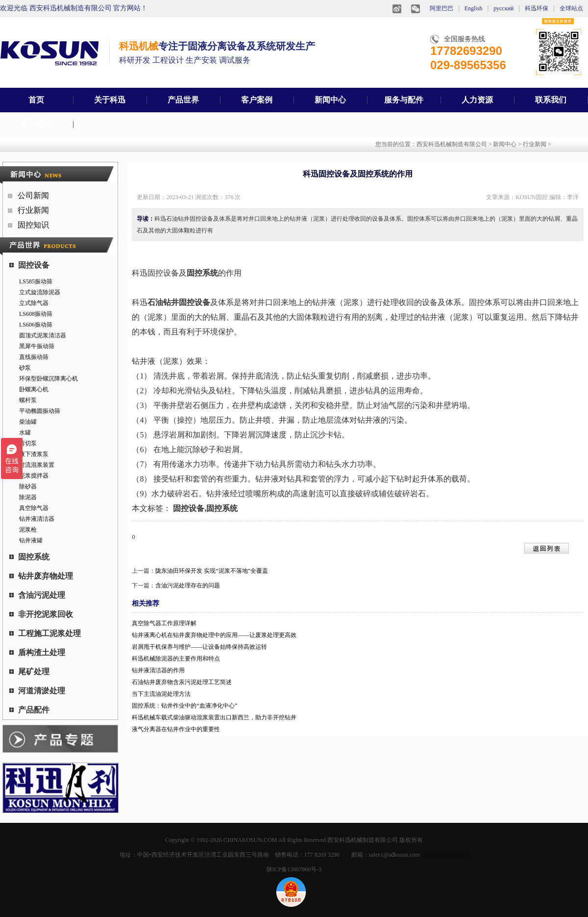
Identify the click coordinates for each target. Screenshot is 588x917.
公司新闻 (33, 195)
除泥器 (28, 497)
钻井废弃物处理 (41, 576)
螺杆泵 (28, 400)
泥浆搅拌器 (34, 476)
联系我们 (551, 100)
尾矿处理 (29, 672)
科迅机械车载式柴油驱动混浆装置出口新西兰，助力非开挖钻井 (214, 717)
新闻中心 (330, 100)
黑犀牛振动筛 (37, 346)
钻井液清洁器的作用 (158, 670)
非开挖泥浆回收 (41, 614)
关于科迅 (110, 100)
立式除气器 (34, 303)
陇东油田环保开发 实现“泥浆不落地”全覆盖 (212, 571)
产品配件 (29, 710)
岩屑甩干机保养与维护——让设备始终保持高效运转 (199, 647)
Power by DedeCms (448, 855)
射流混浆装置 (37, 465)
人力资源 (477, 100)
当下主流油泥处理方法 (161, 694)
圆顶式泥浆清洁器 (43, 335)
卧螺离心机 (34, 389)
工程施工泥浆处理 (45, 633)
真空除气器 (34, 508)
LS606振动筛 (36, 325)
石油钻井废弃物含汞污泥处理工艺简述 (182, 682)
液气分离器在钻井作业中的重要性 (176, 729)
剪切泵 (28, 443)
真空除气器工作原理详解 (164, 623)
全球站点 (571, 8)
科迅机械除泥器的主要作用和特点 (176, 659)
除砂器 (28, 486)
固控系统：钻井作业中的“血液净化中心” (184, 706)
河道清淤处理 (37, 691)
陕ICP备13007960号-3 (294, 869)
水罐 (25, 433)
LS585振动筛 (36, 281)
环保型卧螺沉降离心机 (49, 379)
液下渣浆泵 (34, 454)
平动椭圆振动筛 (40, 411)
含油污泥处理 (37, 595)
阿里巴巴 (441, 8)
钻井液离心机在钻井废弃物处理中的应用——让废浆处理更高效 (214, 635)
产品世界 (183, 100)
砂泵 (25, 368)
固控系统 (29, 557)
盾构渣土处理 (37, 652)
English (474, 8)
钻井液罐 (31, 540)
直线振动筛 (34, 357)
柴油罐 (28, 422)
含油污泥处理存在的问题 (188, 586)
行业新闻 (535, 144)
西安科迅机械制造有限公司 (452, 144)
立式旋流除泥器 (40, 292)
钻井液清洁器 (37, 519)
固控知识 (33, 225)
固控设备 (29, 265)
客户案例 (257, 100)
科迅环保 (537, 8)
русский (503, 8)
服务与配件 (404, 100)
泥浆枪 (28, 530)
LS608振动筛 (36, 314)
